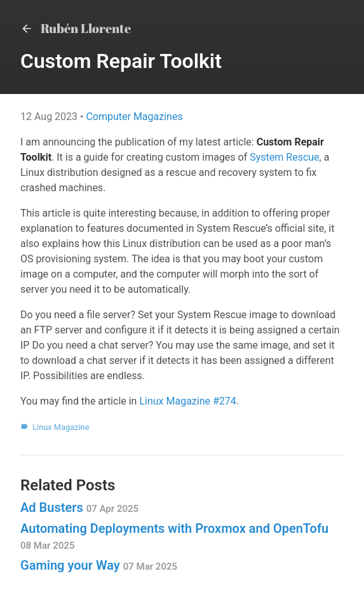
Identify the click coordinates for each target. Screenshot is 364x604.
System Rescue (284, 157)
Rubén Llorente (76, 28)
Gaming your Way (99, 565)
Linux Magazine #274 (187, 401)
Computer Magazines (134, 117)
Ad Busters (79, 507)
